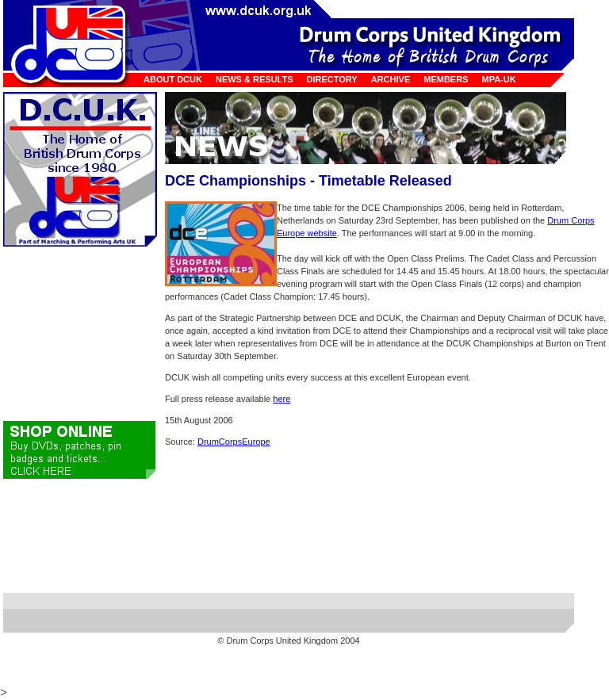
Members (446, 79)
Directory (332, 79)
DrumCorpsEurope (234, 442)
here (282, 399)
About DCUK (173, 79)
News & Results (255, 79)
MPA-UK (498, 79)
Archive (391, 79)
